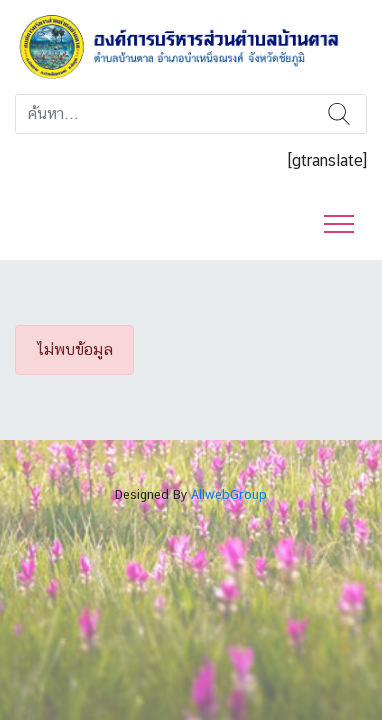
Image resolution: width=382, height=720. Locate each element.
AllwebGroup (229, 494)
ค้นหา (339, 114)
